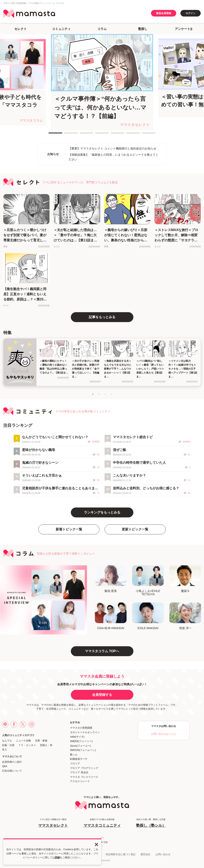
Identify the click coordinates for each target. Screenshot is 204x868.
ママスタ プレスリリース (84, 777)
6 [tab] (128, 135)
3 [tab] (82, 135)
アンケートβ (183, 29)
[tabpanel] (102, 82)
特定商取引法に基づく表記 (121, 854)
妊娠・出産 (8, 745)
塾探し (143, 29)
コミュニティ (61, 29)
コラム (102, 29)
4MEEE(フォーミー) (81, 741)
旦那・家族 (41, 741)
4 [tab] (97, 135)
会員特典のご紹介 (12, 762)
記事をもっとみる (102, 317)
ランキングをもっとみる (102, 512)
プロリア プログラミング (84, 768)
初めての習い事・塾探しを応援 (151, 823)
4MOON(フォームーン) (83, 750)
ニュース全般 (23, 741)
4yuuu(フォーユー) (80, 746)
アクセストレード (80, 781)
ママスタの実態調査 (81, 728)
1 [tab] (51, 135)
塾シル (74, 755)
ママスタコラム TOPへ (102, 651)
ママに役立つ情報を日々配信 (53, 823)
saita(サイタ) (77, 737)
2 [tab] (66, 135)
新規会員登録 (164, 13)
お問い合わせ (163, 854)
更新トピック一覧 (135, 529)
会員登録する (102, 695)
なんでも (7, 741)
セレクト (21, 29)
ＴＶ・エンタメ (27, 745)
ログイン (191, 13)
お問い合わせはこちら (164, 734)
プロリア (75, 764)
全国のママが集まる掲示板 (102, 823)
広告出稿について (12, 771)
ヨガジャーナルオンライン (85, 732)
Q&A (5, 766)
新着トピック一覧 (69, 529)
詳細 (57, 857)
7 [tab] (144, 135)
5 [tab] (113, 135)
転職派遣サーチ (79, 759)
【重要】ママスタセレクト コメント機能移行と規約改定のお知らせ (112, 148)
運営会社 (145, 854)
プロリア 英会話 (79, 772)
